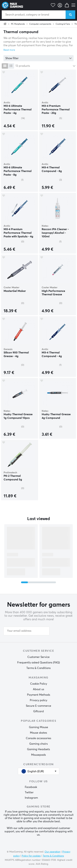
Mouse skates (38, 733)
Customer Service (38, 657)
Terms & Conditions (38, 668)
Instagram (31, 798)
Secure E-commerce (38, 706)
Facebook (31, 787)
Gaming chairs (38, 744)
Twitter (29, 792)
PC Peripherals (18, 24)
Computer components (40, 24)
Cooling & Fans (63, 24)
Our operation (52, 852)
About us (38, 689)
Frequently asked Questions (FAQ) (38, 663)
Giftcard (38, 711)
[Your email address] (26, 631)
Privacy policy (38, 700)
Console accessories (38, 738)
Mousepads (38, 755)
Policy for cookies (31, 856)
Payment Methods (39, 695)
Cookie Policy (39, 684)
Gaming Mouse (38, 727)
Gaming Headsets (38, 749)
